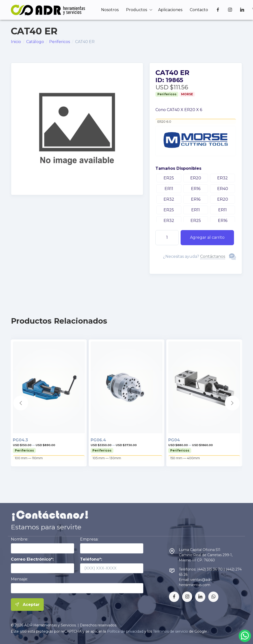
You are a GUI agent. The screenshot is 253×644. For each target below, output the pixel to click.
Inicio (16, 42)
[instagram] (187, 597)
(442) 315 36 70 (210, 569)
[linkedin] (200, 597)
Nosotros (110, 10)
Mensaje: (19, 579)
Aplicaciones (170, 10)
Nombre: (20, 539)
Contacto (199, 10)
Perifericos (60, 42)
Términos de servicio (170, 631)
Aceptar (27, 605)
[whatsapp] (213, 597)
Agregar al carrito (207, 237)
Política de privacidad (125, 631)
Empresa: (89, 539)
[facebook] (174, 597)
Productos (137, 10)
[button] (232, 403)
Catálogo (35, 42)
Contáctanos (213, 256)
